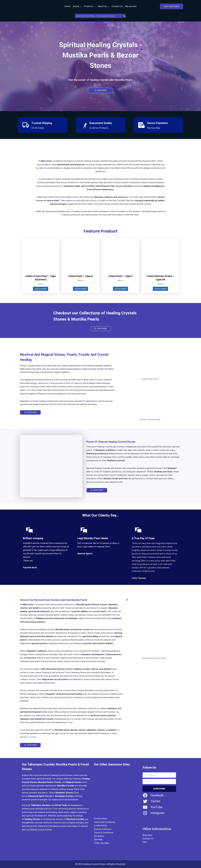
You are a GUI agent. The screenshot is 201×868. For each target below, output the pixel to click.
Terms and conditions (105, 822)
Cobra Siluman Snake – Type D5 (160, 278)
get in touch (30, 737)
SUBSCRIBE (159, 789)
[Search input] (99, 16)
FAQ (145, 842)
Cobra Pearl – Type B (81, 276)
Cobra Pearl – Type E (120, 276)
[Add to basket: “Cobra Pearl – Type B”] (81, 289)
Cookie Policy (100, 826)
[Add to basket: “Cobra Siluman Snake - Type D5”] (160, 289)
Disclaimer (99, 836)
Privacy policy (100, 819)
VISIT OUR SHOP (172, 6)
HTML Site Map (101, 843)
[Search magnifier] (124, 16)
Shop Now (147, 835)
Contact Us (117, 6)
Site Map (98, 840)
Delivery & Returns (103, 829)
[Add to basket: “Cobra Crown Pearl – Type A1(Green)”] (41, 289)
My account (131, 6)
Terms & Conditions (104, 833)
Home (67, 6)
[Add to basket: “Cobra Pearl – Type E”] (121, 289)
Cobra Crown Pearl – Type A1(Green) (41, 278)
